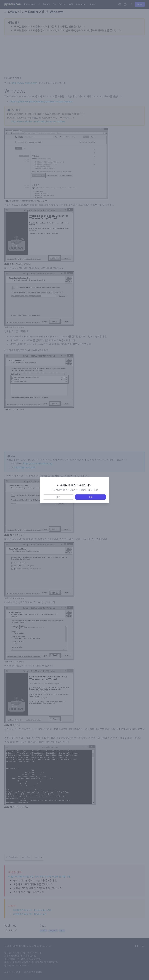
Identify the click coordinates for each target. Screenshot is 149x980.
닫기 (58, 497)
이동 (91, 497)
